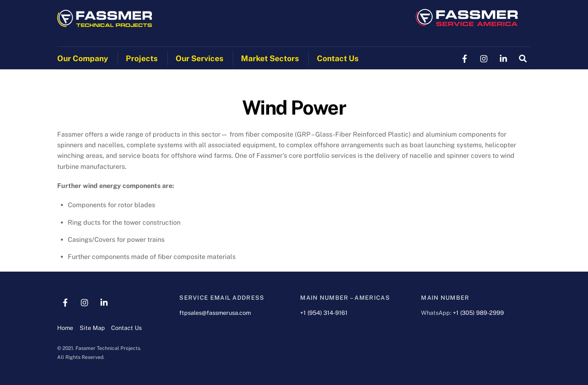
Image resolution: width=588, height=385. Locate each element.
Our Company (83, 58)
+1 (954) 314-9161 (324, 313)
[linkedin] (504, 58)
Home (65, 328)
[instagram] (484, 58)
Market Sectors (270, 58)
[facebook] (465, 58)
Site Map (92, 328)
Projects (142, 58)
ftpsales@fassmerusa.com (215, 313)
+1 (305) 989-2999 (478, 313)
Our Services (199, 58)
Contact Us (338, 58)
